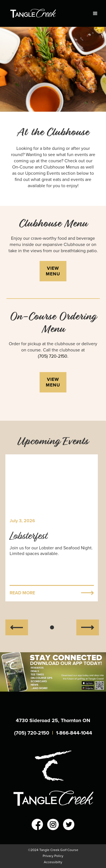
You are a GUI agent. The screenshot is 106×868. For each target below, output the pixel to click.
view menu (53, 271)
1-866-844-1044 (74, 733)
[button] (93, 14)
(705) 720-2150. (53, 356)
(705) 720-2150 (32, 733)
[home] (43, 13)
